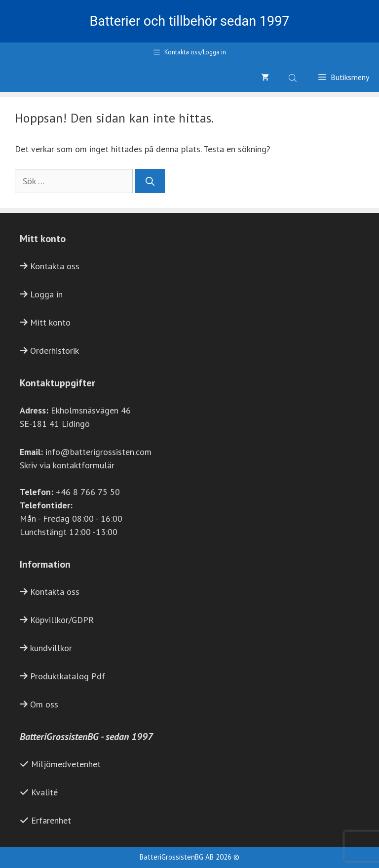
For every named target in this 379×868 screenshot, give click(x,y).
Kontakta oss (55, 266)
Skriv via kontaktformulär (67, 465)
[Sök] (150, 181)
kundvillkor (51, 648)
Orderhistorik (55, 351)
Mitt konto (50, 322)
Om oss (44, 704)
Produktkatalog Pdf (68, 676)
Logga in (46, 294)
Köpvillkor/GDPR (62, 620)
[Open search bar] (294, 77)
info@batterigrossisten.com (98, 452)
